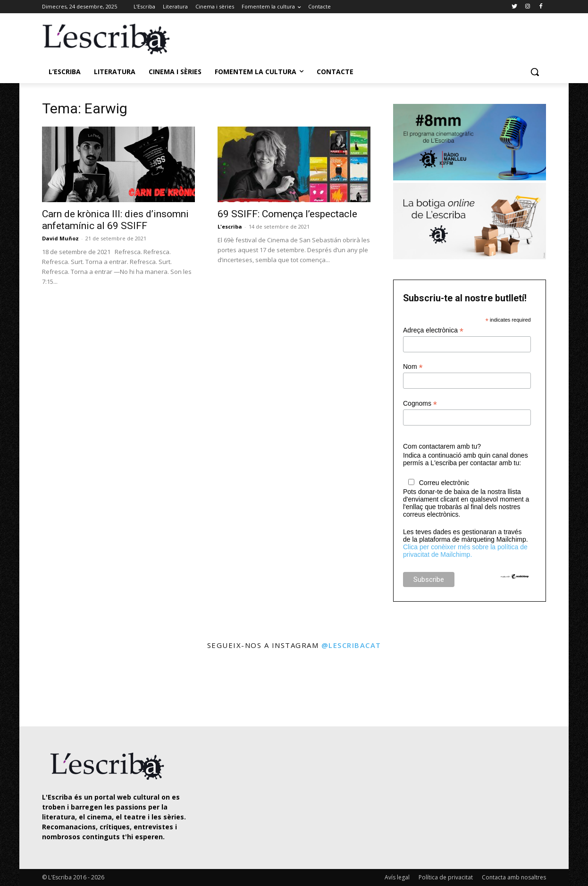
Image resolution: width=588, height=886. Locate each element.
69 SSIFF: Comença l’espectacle (287, 214)
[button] (535, 72)
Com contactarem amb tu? (442, 446)
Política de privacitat (446, 877)
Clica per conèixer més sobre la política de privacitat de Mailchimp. (465, 551)
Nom (413, 367)
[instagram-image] (52, 689)
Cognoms (420, 404)
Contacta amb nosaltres (514, 877)
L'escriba (230, 226)
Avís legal (397, 877)
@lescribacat (351, 645)
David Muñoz (60, 238)
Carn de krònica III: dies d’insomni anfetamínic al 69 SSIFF (115, 220)
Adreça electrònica (433, 330)
